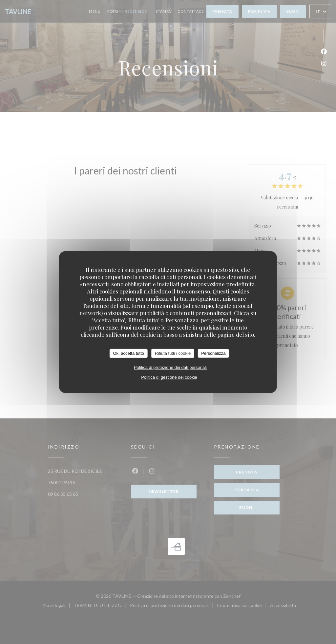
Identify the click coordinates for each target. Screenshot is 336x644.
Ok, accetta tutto (128, 353)
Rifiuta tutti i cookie (173, 353)
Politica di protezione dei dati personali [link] (170, 367)
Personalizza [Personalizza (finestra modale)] (213, 353)
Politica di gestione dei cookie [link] (169, 377)
